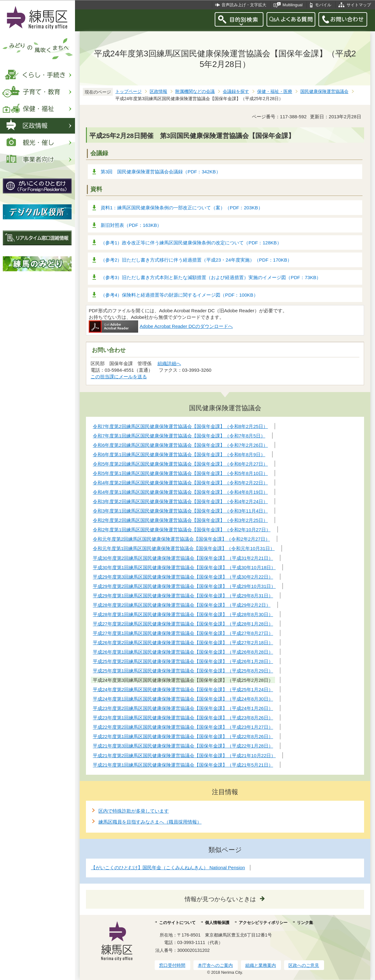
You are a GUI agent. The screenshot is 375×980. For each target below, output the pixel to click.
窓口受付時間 (172, 965)
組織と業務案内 (261, 965)
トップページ (128, 92)
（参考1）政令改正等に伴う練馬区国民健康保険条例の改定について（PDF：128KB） (191, 243)
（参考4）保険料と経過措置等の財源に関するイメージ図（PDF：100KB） (179, 295)
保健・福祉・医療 (275, 92)
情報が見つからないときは (220, 899)
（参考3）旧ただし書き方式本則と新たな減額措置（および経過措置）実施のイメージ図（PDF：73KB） (211, 277)
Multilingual (292, 5)
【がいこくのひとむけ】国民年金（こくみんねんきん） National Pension (168, 868)
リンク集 (305, 923)
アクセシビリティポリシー (263, 923)
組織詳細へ (169, 363)
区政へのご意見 (304, 965)
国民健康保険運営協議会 (324, 92)
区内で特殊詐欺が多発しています (134, 811)
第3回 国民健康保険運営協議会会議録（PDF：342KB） (161, 172)
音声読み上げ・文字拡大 (244, 5)
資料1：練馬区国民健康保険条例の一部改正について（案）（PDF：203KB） (182, 208)
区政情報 (158, 92)
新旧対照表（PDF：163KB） (131, 225)
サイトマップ (359, 5)
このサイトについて (177, 923)
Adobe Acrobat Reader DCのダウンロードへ (161, 326)
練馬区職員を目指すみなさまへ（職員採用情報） (150, 822)
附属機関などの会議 (195, 92)
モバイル (323, 5)
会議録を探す (236, 92)
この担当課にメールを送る (119, 377)
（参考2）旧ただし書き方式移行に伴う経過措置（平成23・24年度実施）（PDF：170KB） (196, 260)
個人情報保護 (217, 923)
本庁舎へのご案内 (215, 965)
